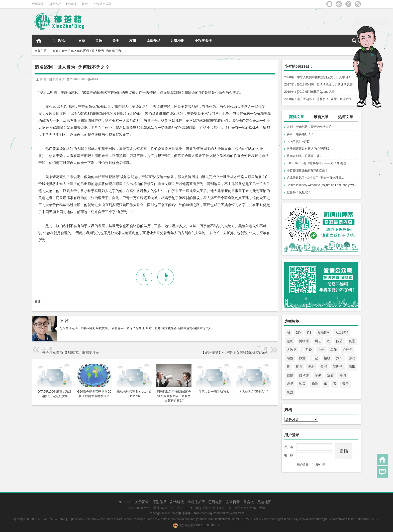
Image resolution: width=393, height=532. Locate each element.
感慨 (290, 358)
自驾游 (304, 375)
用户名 (289, 447)
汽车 (339, 358)
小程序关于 (203, 41)
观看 (330, 375)
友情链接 (177, 502)
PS (310, 333)
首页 (39, 41)
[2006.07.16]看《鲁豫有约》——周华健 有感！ (318, 163)
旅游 (302, 358)
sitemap (125, 502)
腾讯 (352, 367)
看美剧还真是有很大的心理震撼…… (311, 149)
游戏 (352, 358)
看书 (324, 367)
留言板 (249, 502)
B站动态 (72, 4)
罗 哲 (64, 321)
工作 (334, 350)
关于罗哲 (142, 502)
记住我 (319, 465)
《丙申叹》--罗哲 (298, 141)
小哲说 (307, 350)
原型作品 (153, 41)
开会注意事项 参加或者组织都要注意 (71, 352)
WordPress (237, 513)
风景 (290, 392)
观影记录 (38, 4)
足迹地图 (177, 41)
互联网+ (323, 333)
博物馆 (304, 341)
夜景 (352, 341)
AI (288, 333)
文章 (82, 41)
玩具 (299, 367)
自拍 (290, 375)
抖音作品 (55, 4)
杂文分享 (68, 51)
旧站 (85, 4)
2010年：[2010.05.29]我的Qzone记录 (309, 92)
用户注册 (303, 465)
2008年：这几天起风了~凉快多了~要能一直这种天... (319, 99)
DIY (299, 333)
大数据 (292, 350)
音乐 (99, 41)
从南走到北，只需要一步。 (305, 156)
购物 (315, 384)
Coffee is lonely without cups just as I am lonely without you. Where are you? (323, 185)
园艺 (339, 341)
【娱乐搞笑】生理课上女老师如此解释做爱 (234, 352)
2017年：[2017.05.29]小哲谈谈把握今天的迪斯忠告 (318, 84)
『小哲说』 (59, 41)
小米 (321, 350)
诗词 (343, 375)
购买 (302, 384)
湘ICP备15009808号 (26, 519)
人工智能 (342, 333)
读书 (290, 384)
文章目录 (233, 502)
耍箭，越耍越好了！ (300, 134)
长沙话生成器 (102, 4)
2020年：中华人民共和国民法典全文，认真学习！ (318, 77)
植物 (327, 358)
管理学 (338, 367)
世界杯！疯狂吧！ (299, 192)
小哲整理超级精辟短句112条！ (307, 170)
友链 (133, 41)
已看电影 (215, 502)
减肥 (290, 341)
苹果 (318, 375)
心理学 (348, 350)
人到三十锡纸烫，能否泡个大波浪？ (311, 127)
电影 (312, 367)
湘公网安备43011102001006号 (197, 525)
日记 (315, 358)
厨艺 (318, 341)
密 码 (289, 456)
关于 (116, 41)
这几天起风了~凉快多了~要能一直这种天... (315, 178)
